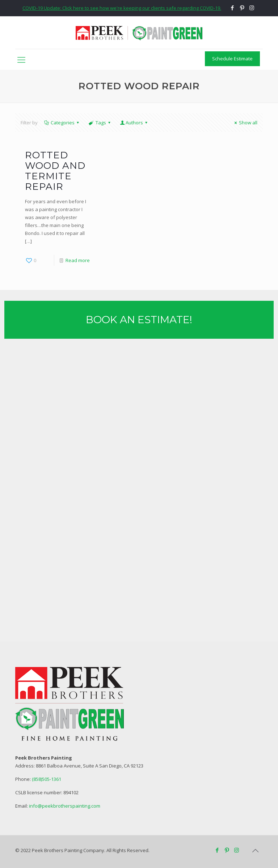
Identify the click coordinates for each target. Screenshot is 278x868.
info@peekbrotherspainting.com (65, 806)
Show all (245, 123)
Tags (100, 123)
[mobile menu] (21, 59)
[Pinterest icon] (242, 8)
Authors (134, 123)
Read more (78, 260)
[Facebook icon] (232, 8)
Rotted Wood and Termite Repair (55, 171)
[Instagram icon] (252, 8)
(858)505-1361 (47, 779)
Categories (62, 123)
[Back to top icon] (255, 851)
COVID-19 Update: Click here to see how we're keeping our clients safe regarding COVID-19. (122, 8)
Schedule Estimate (232, 59)
